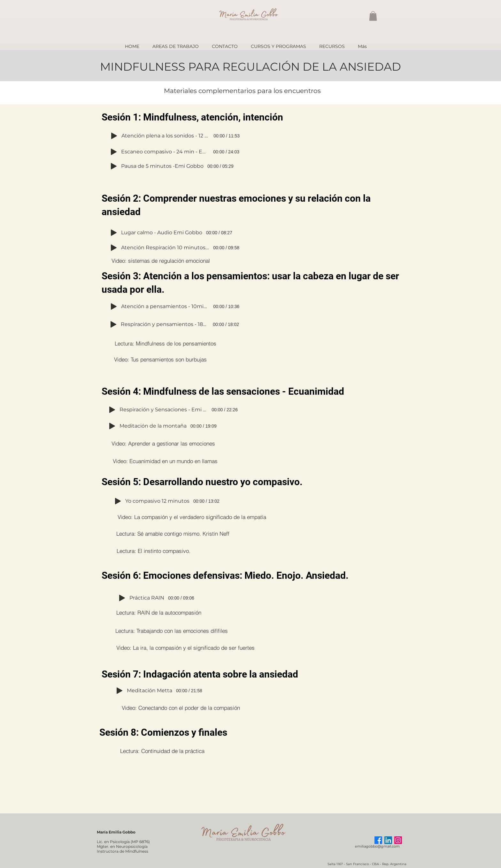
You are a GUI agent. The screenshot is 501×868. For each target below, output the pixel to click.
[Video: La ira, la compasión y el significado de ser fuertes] (185, 647)
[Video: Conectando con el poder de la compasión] (181, 708)
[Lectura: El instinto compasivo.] (153, 551)
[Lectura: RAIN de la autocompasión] (159, 612)
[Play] (114, 136)
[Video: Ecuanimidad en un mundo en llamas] (165, 461)
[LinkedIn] (388, 840)
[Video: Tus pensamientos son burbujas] (160, 359)
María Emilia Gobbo (116, 832)
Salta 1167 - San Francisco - (350, 864)
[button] (373, 16)
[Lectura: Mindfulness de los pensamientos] (165, 343)
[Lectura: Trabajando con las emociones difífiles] (171, 631)
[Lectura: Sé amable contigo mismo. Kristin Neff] (173, 533)
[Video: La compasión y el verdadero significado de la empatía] (192, 517)
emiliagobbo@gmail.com (377, 846)
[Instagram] (398, 840)
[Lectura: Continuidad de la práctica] (162, 751)
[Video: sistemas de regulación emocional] (161, 260)
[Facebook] (378, 840)
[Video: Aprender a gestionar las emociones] (163, 443)
